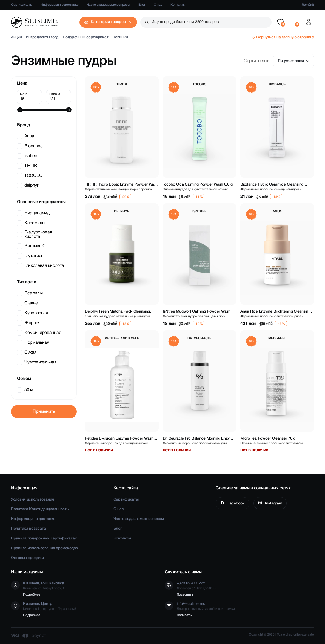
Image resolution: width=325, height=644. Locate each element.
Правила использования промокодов (44, 548)
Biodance (30, 146)
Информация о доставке (59, 5)
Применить (44, 412)
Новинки (120, 37)
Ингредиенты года (42, 37)
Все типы (30, 293)
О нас (158, 5)
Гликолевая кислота (41, 266)
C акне (28, 303)
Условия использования (32, 500)
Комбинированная (39, 333)
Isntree (28, 156)
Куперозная (33, 313)
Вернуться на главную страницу (285, 37)
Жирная (29, 323)
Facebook (235, 503)
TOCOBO (30, 176)
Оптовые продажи (27, 558)
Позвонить (185, 595)
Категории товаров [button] (108, 22)
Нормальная (34, 343)
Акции (16, 37)
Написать (184, 615)
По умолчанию (294, 61)
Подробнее (32, 595)
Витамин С (32, 246)
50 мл (27, 390)
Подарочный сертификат (85, 37)
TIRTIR (27, 166)
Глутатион (31, 256)
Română (308, 5)
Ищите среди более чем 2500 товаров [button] (185, 22)
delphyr (28, 186)
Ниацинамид (34, 213)
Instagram (273, 503)
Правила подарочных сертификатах (44, 538)
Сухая (27, 353)
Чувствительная (37, 362)
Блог (142, 5)
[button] (280, 22)
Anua (26, 136)
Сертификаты (22, 5)
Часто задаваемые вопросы (108, 5)
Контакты (178, 5)
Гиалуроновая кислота (35, 235)
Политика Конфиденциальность (40, 509)
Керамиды (31, 223)
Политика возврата (28, 529)
